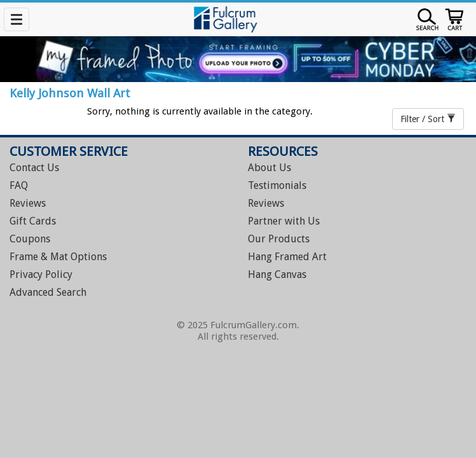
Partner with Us (284, 221)
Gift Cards (33, 221)
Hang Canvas (277, 274)
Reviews (28, 203)
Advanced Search (48, 292)
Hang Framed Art (287, 257)
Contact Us (34, 168)
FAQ (19, 185)
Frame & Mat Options (58, 257)
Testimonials (277, 185)
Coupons (30, 239)
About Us (269, 168)
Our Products (279, 239)
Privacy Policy (41, 274)
